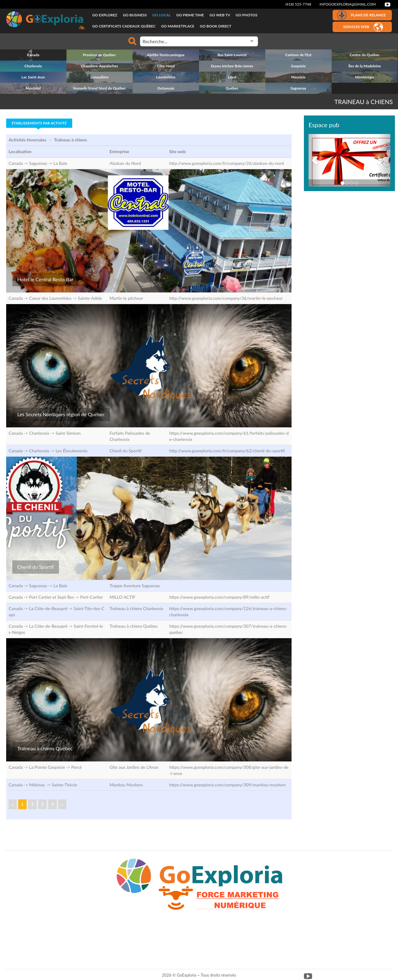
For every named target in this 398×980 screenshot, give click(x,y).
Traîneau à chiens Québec (45, 748)
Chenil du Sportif (36, 567)
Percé (77, 767)
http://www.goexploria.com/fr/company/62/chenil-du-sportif (227, 451)
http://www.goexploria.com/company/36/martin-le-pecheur (226, 298)
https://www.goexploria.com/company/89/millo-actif (219, 597)
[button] (315, 160)
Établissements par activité (39, 123)
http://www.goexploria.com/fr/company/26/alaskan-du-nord (226, 163)
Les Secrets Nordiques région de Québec (61, 414)
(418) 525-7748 (298, 4)
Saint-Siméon (68, 433)
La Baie (60, 163)
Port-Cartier (92, 597)
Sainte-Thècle (64, 785)
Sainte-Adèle (90, 298)
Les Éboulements (72, 451)
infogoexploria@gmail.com (348, 4)
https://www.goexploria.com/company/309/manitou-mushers (227, 785)
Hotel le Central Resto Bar (45, 279)
